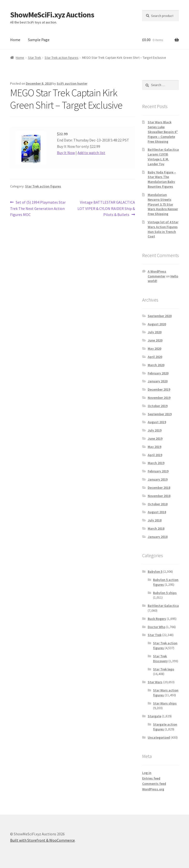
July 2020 (155, 332)
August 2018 (157, 512)
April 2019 (155, 455)
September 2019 (160, 414)
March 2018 (156, 528)
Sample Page (39, 40)
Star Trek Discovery (160, 659)
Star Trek (35, 58)
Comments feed (154, 784)
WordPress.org (153, 789)
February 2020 (158, 373)
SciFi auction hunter (72, 83)
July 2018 (155, 520)
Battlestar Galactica (163, 606)
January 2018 (158, 537)
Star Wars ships (165, 703)
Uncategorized (159, 737)
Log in (147, 773)
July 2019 (155, 430)
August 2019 (157, 422)
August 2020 (157, 324)
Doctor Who (157, 627)
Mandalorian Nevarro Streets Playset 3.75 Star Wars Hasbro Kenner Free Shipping (163, 204)
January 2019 (158, 479)
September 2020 (160, 316)
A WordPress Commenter (157, 274)
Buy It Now (66, 153)
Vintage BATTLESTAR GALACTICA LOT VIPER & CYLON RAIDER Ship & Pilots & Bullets (106, 208)
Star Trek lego (164, 669)
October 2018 (158, 504)
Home (15, 40)
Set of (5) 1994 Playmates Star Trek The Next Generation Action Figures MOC (38, 208)
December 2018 (159, 488)
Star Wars (155, 682)
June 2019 (155, 438)
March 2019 (156, 463)
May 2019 (154, 447)
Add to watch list (91, 153)
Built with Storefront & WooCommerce (42, 840)
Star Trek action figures (62, 58)
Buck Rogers (157, 619)
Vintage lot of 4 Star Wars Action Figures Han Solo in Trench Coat (163, 229)
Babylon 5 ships (165, 593)
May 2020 (154, 349)
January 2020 (158, 381)
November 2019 (159, 398)
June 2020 (155, 340)
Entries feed (151, 778)
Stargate (154, 716)
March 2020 (156, 365)
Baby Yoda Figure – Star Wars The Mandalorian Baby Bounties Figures (162, 179)
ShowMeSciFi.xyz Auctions (52, 15)
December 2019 (159, 389)
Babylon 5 (155, 571)
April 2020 (155, 357)
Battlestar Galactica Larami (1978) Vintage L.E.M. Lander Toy (163, 157)
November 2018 (159, 496)
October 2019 (158, 406)
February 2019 (158, 471)
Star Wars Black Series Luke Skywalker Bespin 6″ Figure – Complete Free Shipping (163, 132)
